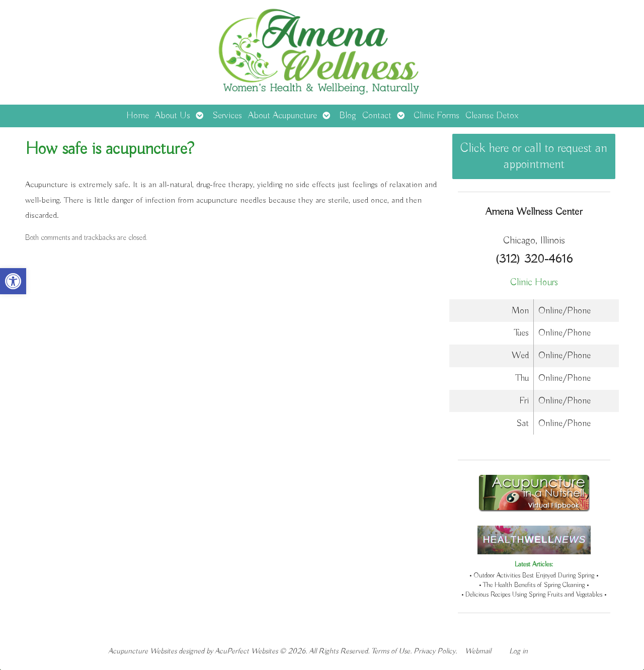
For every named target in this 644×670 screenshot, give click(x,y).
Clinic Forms (436, 116)
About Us (173, 116)
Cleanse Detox (492, 116)
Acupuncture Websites (142, 651)
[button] (13, 281)
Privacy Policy (434, 651)
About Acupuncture (283, 116)
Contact (377, 116)
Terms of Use (391, 651)
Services (227, 116)
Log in (518, 651)
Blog (348, 116)
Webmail (478, 651)
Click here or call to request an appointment (534, 156)
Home (138, 116)
